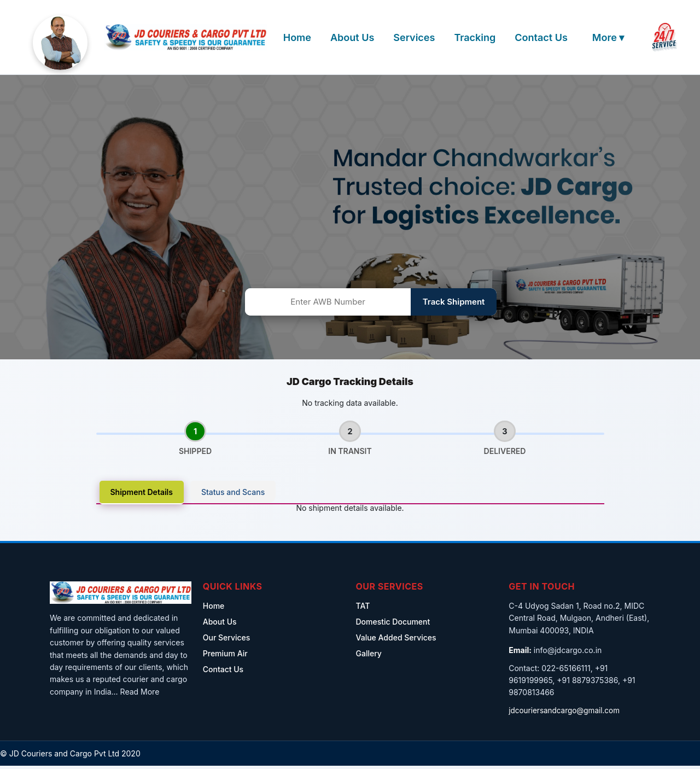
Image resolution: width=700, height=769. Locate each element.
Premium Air (225, 657)
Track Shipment (454, 302)
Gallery (369, 657)
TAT (363, 609)
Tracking (475, 37)
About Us (352, 37)
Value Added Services (396, 641)
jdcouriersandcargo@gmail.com (566, 713)
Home (297, 37)
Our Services (227, 641)
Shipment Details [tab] (142, 495)
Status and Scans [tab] (233, 495)
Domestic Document (393, 625)
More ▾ (608, 37)
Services (414, 37)
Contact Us (541, 37)
